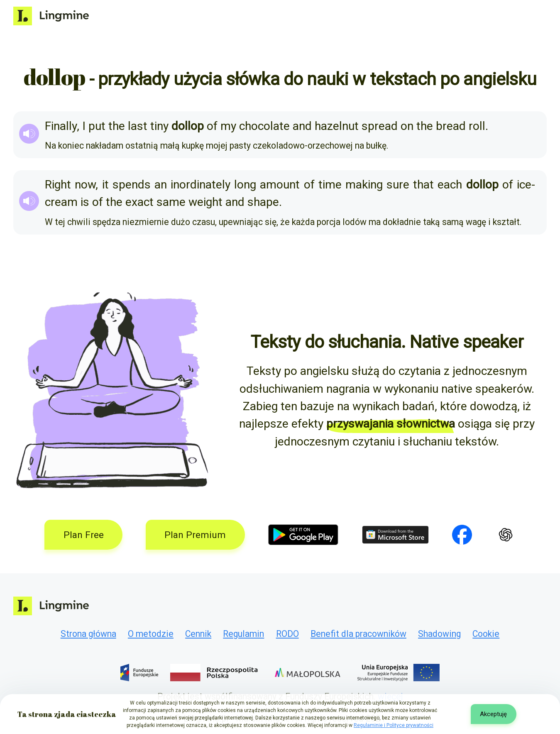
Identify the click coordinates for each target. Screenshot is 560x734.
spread (380, 126)
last (138, 126)
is (85, 202)
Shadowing (439, 634)
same (171, 202)
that (423, 185)
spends (132, 185)
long (245, 185)
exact (139, 202)
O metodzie (151, 634)
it (105, 185)
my (228, 126)
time (330, 185)
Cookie (486, 634)
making (364, 185)
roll (477, 126)
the (117, 126)
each (450, 185)
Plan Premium (195, 535)
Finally (61, 126)
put (97, 126)
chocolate (264, 126)
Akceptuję (493, 714)
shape (263, 202)
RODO (287, 634)
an (161, 185)
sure (398, 185)
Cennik (198, 634)
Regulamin (243, 634)
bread (451, 126)
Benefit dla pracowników (358, 634)
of (212, 126)
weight (205, 202)
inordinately (201, 185)
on (407, 126)
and (302, 126)
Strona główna (88, 634)
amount (280, 185)
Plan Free (84, 535)
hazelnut (337, 126)
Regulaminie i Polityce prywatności (394, 725)
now (85, 185)
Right (58, 185)
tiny (159, 126)
